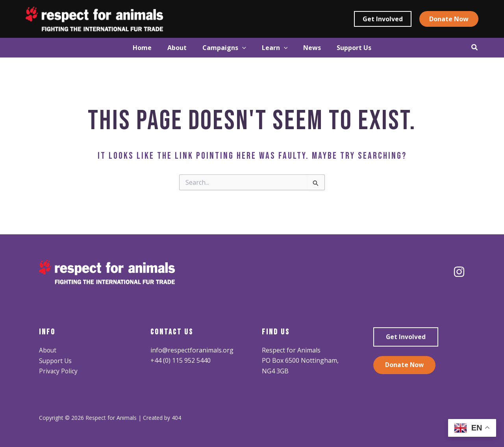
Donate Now (405, 365)
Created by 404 (162, 417)
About (48, 350)
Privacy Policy (59, 371)
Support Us (56, 360)
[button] (383, 19)
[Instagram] (459, 272)
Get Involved (406, 337)
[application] (238, 48)
